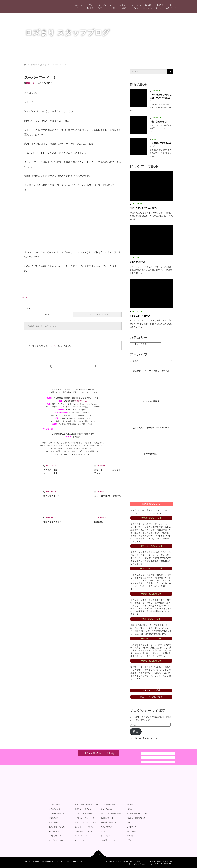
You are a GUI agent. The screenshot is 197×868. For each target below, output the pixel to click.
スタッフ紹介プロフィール (102, 7)
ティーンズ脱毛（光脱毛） (84, 813)
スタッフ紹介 (54, 822)
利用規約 (130, 809)
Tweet (24, 297)
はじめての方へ (78, 7)
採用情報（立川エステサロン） (138, 818)
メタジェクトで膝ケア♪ (140, 316)
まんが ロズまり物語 (56, 840)
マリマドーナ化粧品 (108, 804)
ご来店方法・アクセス (57, 827)
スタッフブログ (106, 827)
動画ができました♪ (52, 496)
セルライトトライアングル (84, 827)
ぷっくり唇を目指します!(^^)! (108, 496)
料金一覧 (130, 836)
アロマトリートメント (83, 836)
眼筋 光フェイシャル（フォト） (86, 822)
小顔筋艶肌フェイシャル (84, 831)
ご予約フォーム (81, 401)
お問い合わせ (131, 831)
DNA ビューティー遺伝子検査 (111, 813)
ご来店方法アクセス (159, 7)
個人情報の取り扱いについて (137, 813)
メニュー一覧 (113, 7)
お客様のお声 (54, 818)
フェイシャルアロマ (136, 7)
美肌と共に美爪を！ (139, 262)
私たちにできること (52, 522)
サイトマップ (131, 827)
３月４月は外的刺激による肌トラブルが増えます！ (161, 98)
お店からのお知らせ (44, 83)
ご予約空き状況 (90, 7)
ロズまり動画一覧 (55, 836)
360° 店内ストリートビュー (59, 831)
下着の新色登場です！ (160, 122)
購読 (136, 732)
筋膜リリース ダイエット (84, 809)
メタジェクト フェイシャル (85, 818)
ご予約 (129, 840)
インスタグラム (106, 836)
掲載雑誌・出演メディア (109, 822)
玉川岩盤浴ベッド (107, 818)
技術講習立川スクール (148, 7)
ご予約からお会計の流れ (58, 813)
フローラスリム (106, 809)
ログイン (53, 346)
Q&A (128, 822)
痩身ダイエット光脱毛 (125, 7)
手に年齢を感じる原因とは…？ (161, 145)
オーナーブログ (106, 831)
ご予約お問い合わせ (171, 7)
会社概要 (130, 804)
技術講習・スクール (108, 840)
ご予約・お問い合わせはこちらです (99, 753)
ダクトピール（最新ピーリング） (87, 804)
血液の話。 (99, 522)
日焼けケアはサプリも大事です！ (145, 208)
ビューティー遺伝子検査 (151, 697)
